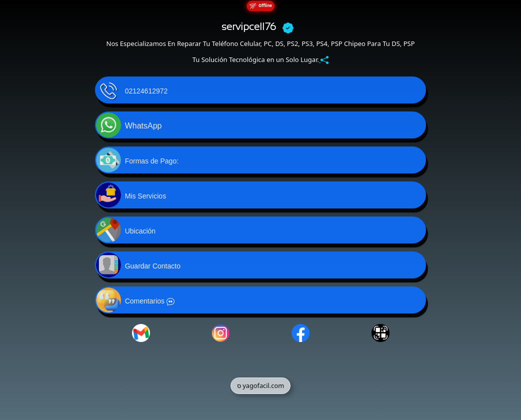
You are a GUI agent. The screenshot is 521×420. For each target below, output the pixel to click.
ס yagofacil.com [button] (260, 385)
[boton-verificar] (288, 27)
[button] (261, 90)
